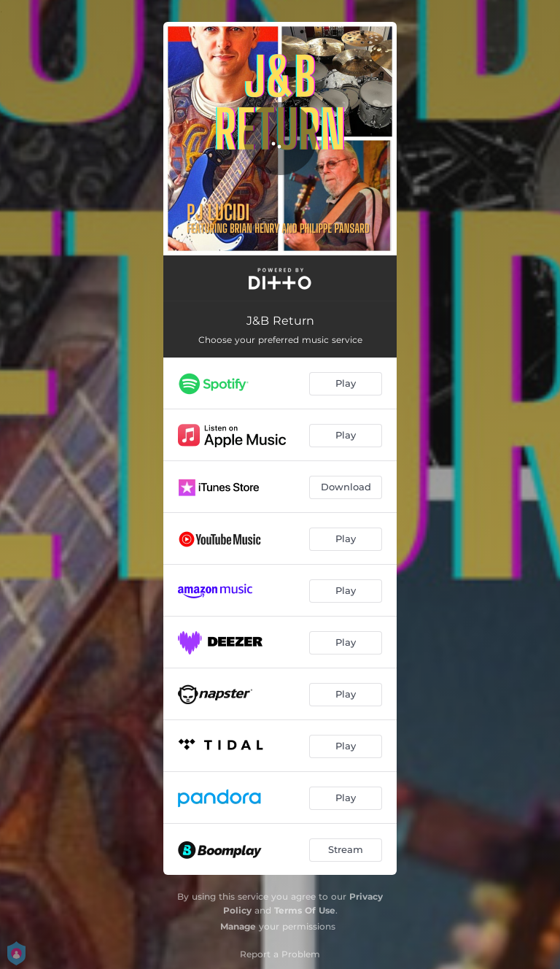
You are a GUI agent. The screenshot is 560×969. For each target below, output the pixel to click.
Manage (238, 926)
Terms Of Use (305, 910)
